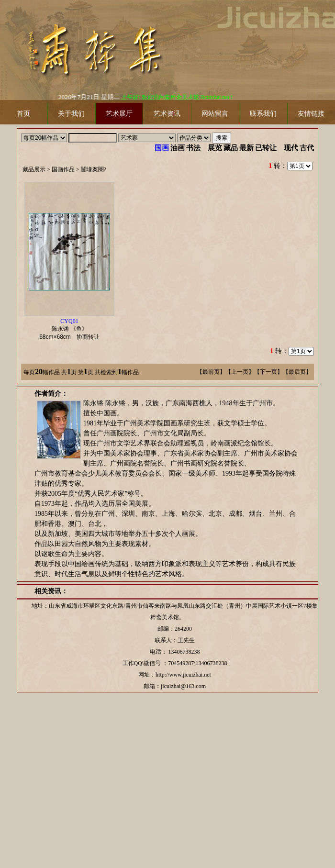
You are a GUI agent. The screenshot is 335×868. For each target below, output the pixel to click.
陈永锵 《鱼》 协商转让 (72, 329)
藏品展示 (34, 169)
